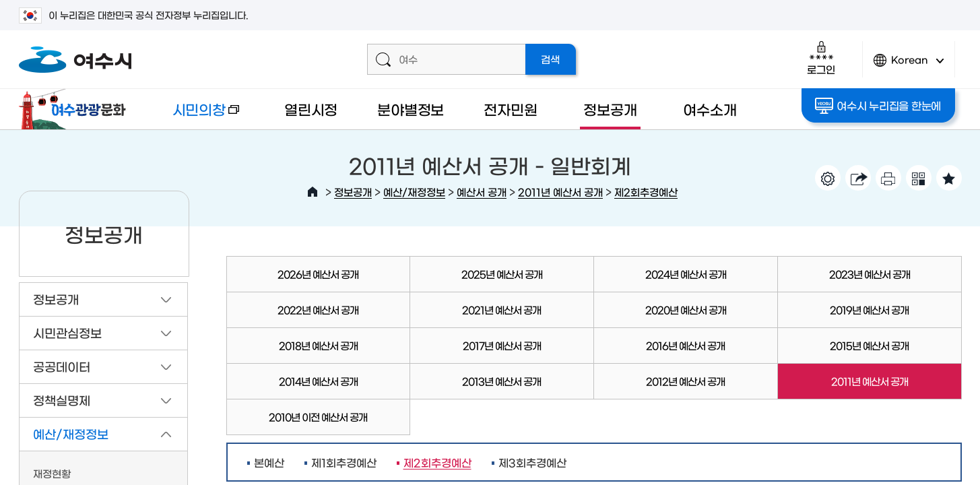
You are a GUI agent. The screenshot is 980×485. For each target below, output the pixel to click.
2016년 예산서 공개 (685, 345)
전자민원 (510, 109)
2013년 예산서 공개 (501, 381)
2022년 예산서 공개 (318, 310)
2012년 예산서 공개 (685, 381)
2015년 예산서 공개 (869, 345)
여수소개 (710, 109)
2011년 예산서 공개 (560, 192)
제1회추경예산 (344, 462)
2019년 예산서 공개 (869, 310)
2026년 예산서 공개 (318, 274)
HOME (313, 192)
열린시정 (311, 109)
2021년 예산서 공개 (501, 310)
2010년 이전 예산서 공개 (318, 417)
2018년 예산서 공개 (318, 345)
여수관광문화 (76, 109)
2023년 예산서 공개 (870, 274)
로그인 (821, 58)
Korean (909, 66)
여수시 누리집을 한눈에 (878, 106)
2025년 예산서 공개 (502, 274)
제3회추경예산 (532, 462)
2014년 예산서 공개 (318, 381)
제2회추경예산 (646, 192)
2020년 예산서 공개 (686, 310)
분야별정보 (411, 109)
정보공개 (610, 109)
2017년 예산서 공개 (502, 345)
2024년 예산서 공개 (686, 274)
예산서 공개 (482, 192)
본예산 (269, 462)
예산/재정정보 (414, 192)
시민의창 (195, 116)
